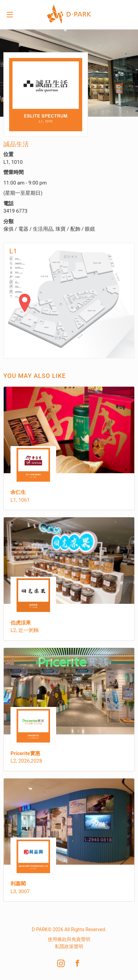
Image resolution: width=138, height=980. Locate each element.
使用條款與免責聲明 (69, 939)
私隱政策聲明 (69, 946)
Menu (10, 15)
